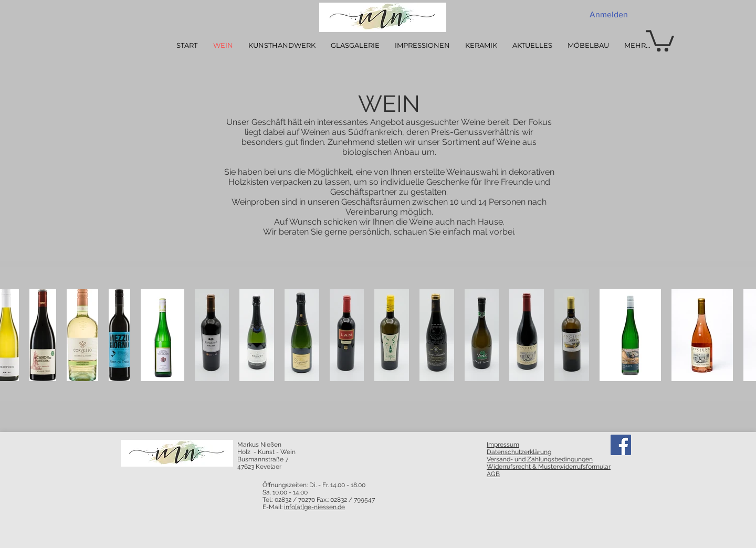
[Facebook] (621, 445)
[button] (660, 40)
